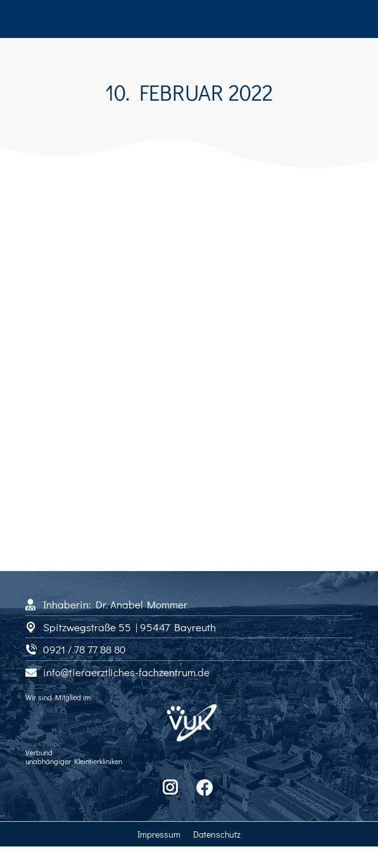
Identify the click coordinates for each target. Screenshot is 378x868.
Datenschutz (217, 834)
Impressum (159, 834)
